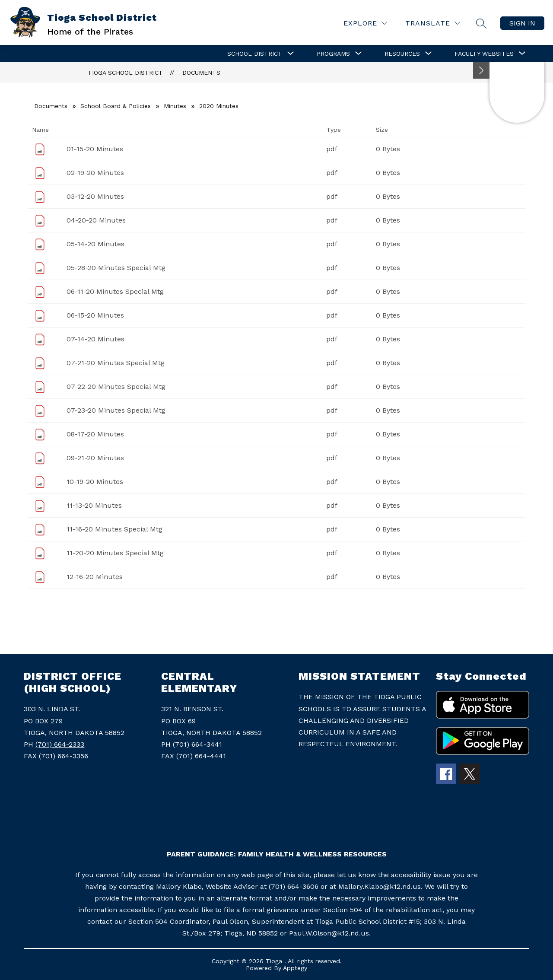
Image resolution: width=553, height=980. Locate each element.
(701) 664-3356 (64, 756)
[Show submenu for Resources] (402, 54)
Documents (201, 73)
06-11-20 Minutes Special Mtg (115, 291)
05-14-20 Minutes (95, 244)
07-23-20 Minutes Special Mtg (116, 410)
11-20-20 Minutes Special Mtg (115, 553)
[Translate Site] (433, 23)
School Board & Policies (116, 106)
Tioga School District (125, 73)
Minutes (175, 106)
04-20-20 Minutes (96, 220)
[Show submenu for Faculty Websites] (484, 54)
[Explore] (365, 23)
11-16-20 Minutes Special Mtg (114, 529)
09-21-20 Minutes (95, 458)
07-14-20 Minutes (95, 339)
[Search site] (481, 23)
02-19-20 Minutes (95, 173)
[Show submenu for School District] (255, 54)
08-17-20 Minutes (95, 434)
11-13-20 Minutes (94, 505)
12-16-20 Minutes (95, 577)
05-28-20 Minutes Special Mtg (116, 268)
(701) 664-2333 (60, 744)
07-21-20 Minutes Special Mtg (116, 363)
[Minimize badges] (481, 70)
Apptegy (295, 968)
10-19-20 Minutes (95, 482)
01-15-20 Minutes (95, 149)
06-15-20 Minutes (95, 315)
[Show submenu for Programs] (333, 54)
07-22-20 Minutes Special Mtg (116, 387)
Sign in (522, 23)
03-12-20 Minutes (95, 196)
